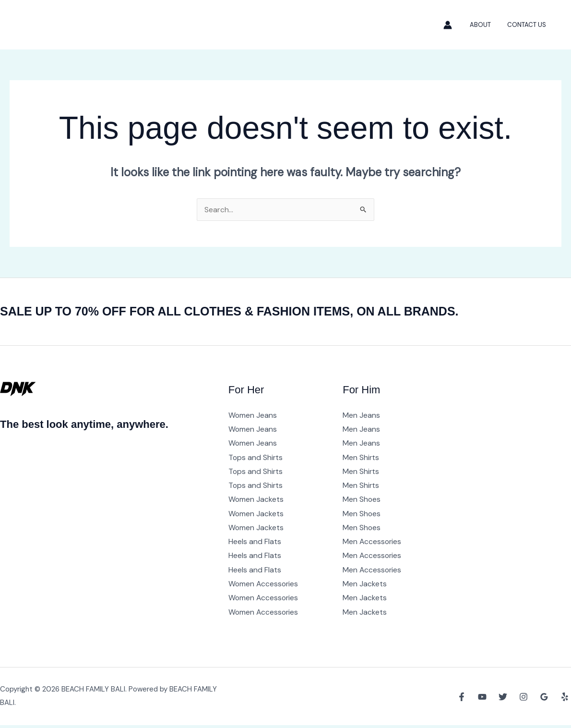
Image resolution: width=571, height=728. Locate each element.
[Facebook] (462, 700)
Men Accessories (373, 543)
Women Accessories (264, 586)
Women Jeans (253, 415)
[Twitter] (503, 700)
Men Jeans (361, 415)
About (486, 25)
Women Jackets (256, 501)
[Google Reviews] (544, 700)
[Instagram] (523, 700)
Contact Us (529, 25)
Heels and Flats (255, 543)
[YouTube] (482, 700)
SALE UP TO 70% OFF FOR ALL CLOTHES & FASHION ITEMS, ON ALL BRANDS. (238, 311)
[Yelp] (565, 700)
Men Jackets (365, 586)
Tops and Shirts (256, 458)
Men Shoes (362, 501)
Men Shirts (361, 458)
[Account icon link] (455, 25)
